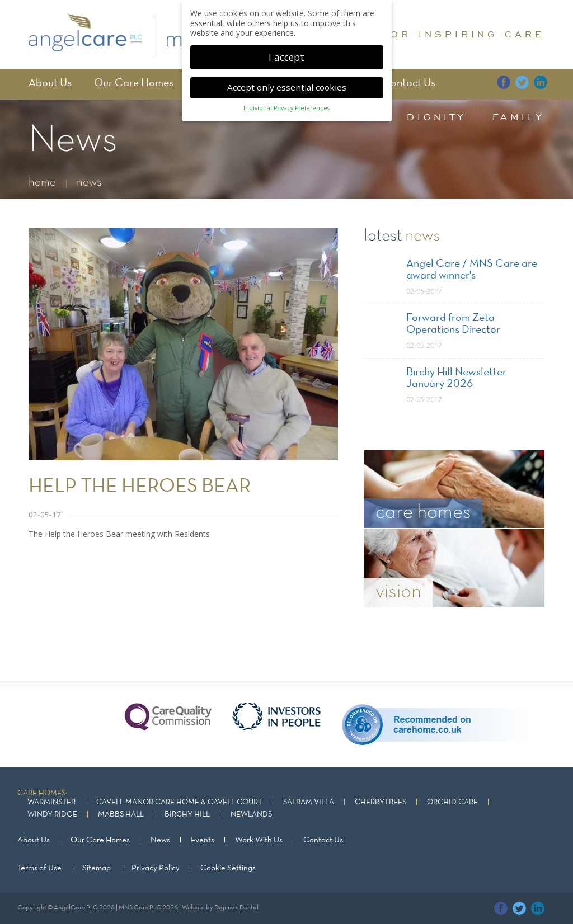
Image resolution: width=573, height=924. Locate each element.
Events (203, 840)
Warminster (51, 802)
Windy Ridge (52, 815)
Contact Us (409, 83)
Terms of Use (39, 868)
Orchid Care (452, 802)
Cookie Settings (228, 868)
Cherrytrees (381, 802)
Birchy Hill (187, 815)
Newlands (251, 815)
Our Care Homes (134, 83)
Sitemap (97, 868)
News (160, 840)
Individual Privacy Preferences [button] (286, 103)
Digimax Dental (236, 908)
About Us (50, 83)
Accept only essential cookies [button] (287, 82)
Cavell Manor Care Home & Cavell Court (179, 802)
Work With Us (259, 840)
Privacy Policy (156, 868)
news (89, 183)
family (518, 117)
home (42, 183)
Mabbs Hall (121, 815)
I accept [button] (286, 52)
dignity (436, 117)
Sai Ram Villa (309, 802)
